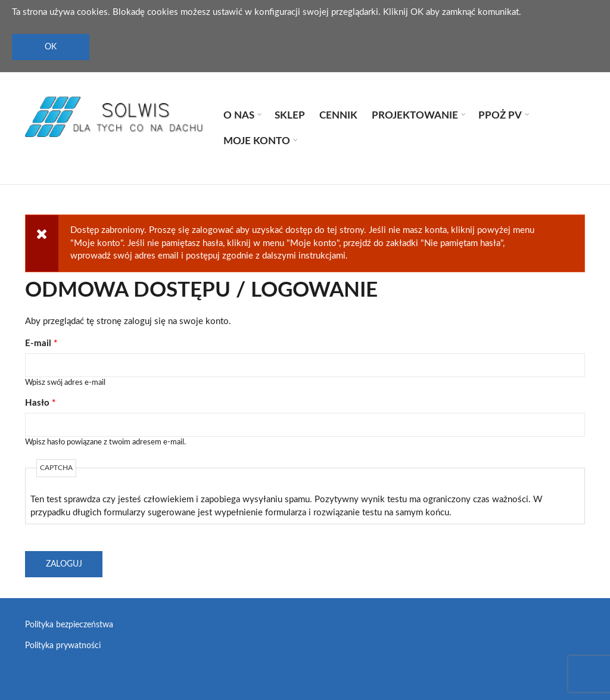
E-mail (41, 343)
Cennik (338, 115)
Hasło (40, 403)
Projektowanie (414, 117)
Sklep (290, 115)
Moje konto (256, 142)
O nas (238, 117)
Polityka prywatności (63, 646)
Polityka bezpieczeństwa (69, 625)
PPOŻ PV (499, 117)
